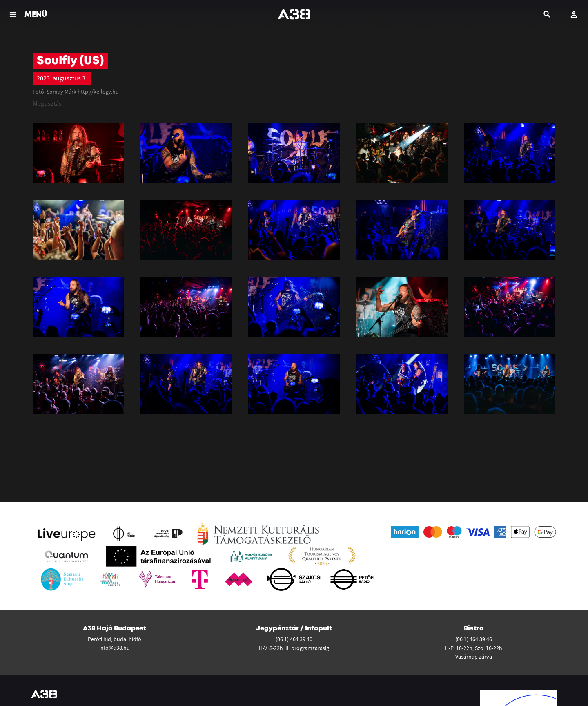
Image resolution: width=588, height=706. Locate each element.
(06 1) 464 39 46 (474, 639)
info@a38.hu (115, 648)
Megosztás (47, 103)
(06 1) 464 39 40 (294, 639)
